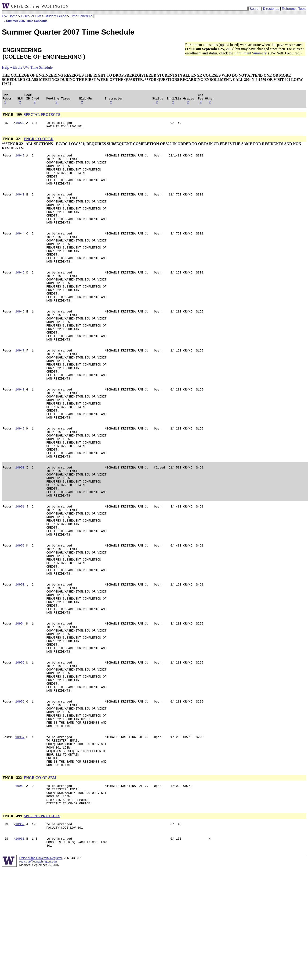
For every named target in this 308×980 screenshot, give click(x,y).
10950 (20, 522)
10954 (20, 703)
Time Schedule (81, 16)
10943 (20, 205)
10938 (20, 125)
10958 (20, 890)
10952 (20, 613)
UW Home (10, 16)
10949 (20, 477)
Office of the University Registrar (41, 969)
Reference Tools (294, 9)
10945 (20, 295)
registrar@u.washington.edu (38, 973)
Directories (271, 9)
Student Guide (55, 16)
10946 (20, 341)
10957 (20, 835)
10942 (20, 160)
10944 (20, 250)
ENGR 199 (13, 117)
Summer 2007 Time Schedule (25, 21)
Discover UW (31, 16)
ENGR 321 (13, 142)
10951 (20, 567)
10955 (20, 749)
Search (255, 9)
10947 (20, 386)
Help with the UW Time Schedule (27, 67)
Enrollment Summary (250, 53)
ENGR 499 (13, 924)
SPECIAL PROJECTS (42, 117)
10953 (20, 658)
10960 (20, 948)
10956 (20, 794)
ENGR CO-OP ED (38, 142)
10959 (20, 933)
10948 (20, 431)
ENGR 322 (13, 881)
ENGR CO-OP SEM (40, 881)
